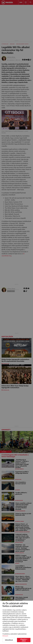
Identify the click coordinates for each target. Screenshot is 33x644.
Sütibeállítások (9, 640)
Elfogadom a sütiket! (24, 640)
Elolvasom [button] (5, 636)
